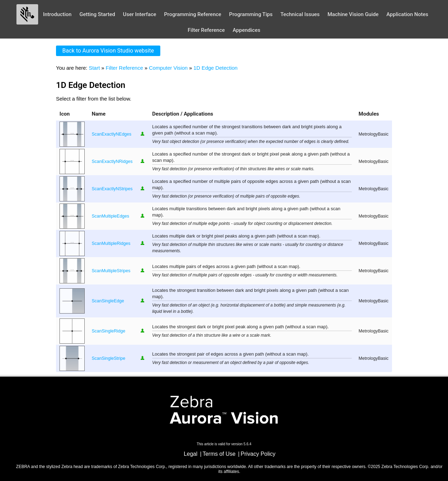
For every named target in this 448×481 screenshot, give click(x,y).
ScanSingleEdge (108, 301)
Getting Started (97, 14)
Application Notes (407, 14)
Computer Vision (168, 68)
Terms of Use (219, 454)
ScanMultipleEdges (110, 216)
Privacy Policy (258, 454)
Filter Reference (206, 30)
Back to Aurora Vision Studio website (108, 51)
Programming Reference (193, 14)
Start (94, 68)
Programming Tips (251, 14)
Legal (191, 454)
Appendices (247, 30)
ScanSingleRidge (108, 331)
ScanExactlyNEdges (111, 134)
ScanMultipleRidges (111, 243)
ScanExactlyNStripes (112, 189)
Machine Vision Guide (353, 14)
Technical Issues (300, 14)
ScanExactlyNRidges (112, 162)
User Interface (139, 14)
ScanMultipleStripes (111, 271)
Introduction (57, 14)
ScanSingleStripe (108, 358)
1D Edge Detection (216, 68)
